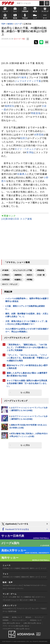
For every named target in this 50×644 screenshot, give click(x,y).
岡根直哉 (36, 113)
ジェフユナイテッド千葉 (28, 81)
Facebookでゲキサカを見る (15, 529)
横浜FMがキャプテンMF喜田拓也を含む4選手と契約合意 (27, 367)
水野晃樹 (39, 135)
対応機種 (6, 617)
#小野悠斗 (6, 275)
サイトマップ (39, 617)
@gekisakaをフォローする (15, 524)
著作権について (17, 617)
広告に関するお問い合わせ (11, 623)
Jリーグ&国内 (15, 568)
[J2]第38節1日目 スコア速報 (17, 219)
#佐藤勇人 (18, 280)
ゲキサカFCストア (9, 608)
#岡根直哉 (40, 270)
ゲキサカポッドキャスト (16, 588)
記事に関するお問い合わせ (32, 623)
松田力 (24, 138)
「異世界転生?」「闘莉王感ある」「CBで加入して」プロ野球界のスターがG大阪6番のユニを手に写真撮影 (27, 347)
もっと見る (25, 392)
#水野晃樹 (6, 280)
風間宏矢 (10, 106)
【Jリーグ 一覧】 (20, 39)
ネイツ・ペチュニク (25, 149)
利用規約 (6, 620)
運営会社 (28, 617)
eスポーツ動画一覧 (29, 600)
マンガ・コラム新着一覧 (11, 597)
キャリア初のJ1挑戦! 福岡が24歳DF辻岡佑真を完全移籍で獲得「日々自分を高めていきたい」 (27, 383)
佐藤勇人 (22, 174)
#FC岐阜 (5, 270)
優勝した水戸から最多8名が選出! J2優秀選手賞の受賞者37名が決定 (27, 374)
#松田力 (29, 275)
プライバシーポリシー (19, 620)
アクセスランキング (23, 608)
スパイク (43, 568)
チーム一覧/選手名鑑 (9, 611)
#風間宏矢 (18, 275)
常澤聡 (30, 153)
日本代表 (6, 568)
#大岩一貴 (41, 275)
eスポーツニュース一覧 (14, 600)
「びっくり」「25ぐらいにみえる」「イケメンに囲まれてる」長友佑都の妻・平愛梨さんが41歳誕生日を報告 (28, 358)
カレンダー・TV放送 (39, 608)
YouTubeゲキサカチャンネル (12, 585)
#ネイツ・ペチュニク (10, 284)
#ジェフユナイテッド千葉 (23, 270)
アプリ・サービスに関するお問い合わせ (16, 626)
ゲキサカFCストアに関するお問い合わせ (16, 629)
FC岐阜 (23, 77)
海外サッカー (34, 568)
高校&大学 (25, 568)
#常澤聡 (29, 280)
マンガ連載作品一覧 (27, 597)
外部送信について (36, 620)
